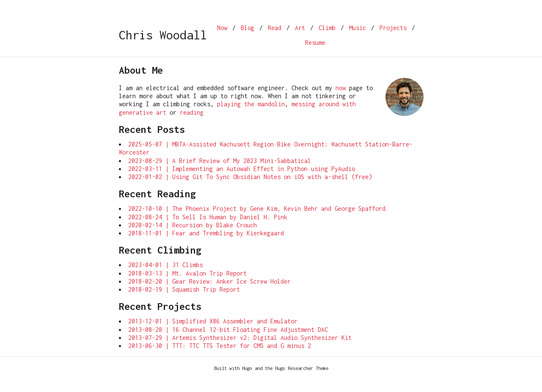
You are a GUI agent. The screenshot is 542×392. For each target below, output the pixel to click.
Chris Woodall (163, 35)
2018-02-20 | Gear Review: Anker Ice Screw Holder (209, 281)
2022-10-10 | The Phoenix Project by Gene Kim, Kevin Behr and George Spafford (257, 208)
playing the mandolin (251, 104)
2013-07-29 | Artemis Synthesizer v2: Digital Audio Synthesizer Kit (240, 338)
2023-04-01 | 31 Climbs (165, 265)
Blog (248, 28)
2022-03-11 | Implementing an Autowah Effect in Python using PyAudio (242, 169)
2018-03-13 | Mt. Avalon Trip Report (187, 273)
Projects (393, 28)
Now (222, 28)
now (341, 88)
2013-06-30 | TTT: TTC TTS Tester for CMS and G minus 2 (220, 346)
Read (275, 28)
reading (192, 112)
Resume (315, 43)
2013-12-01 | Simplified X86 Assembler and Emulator (213, 321)
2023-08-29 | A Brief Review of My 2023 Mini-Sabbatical (220, 161)
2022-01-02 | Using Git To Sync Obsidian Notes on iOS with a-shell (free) (250, 177)
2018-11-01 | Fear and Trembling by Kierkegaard (206, 233)
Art (300, 28)
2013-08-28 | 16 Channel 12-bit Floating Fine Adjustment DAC (228, 330)
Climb (327, 28)
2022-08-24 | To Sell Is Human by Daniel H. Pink (208, 217)
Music (358, 28)
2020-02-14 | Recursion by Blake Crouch (193, 225)
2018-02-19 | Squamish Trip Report (184, 289)
